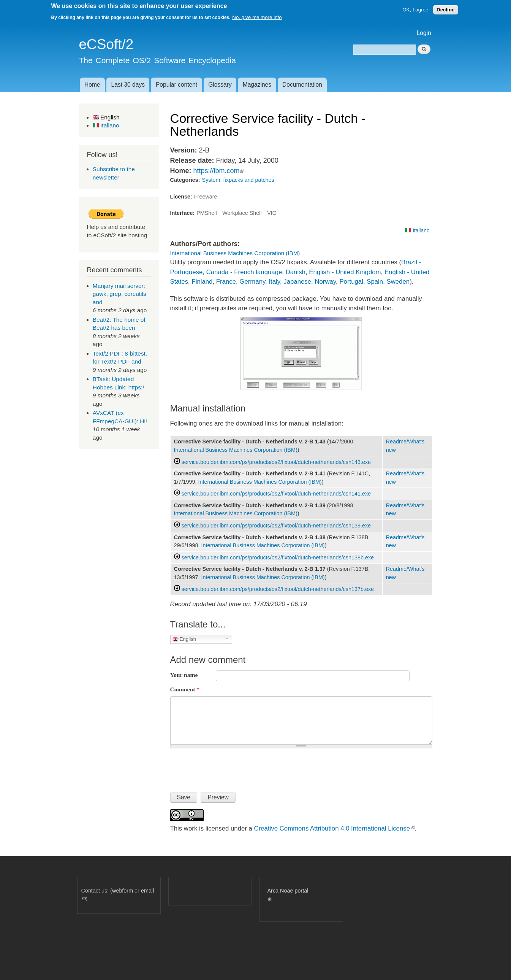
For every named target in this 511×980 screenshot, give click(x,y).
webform (123, 891)
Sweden (398, 282)
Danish (296, 272)
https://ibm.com (218, 171)
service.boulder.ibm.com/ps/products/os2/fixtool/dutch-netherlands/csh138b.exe (278, 558)
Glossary (220, 85)
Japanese (297, 282)
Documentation (302, 85)
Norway (325, 282)
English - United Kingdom (345, 272)
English (106, 117)
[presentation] (228, 767)
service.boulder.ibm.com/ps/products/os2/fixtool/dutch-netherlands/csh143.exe (276, 462)
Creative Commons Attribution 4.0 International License (334, 828)
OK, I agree (415, 10)
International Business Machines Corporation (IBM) (235, 253)
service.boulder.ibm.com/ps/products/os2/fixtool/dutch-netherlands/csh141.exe (276, 494)
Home (92, 85)
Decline (445, 10)
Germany (252, 282)
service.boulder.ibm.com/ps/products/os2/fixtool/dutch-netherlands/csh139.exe (276, 526)
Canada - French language (244, 272)
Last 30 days (128, 85)
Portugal (351, 282)
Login (424, 33)
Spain (375, 282)
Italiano (106, 125)
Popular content (176, 85)
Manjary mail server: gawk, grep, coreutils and (119, 294)
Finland (202, 282)
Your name (184, 675)
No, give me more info (257, 17)
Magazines (257, 85)
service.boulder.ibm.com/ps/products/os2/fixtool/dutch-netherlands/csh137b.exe (278, 589)
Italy (274, 282)
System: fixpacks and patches (238, 180)
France (226, 282)
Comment (185, 689)
